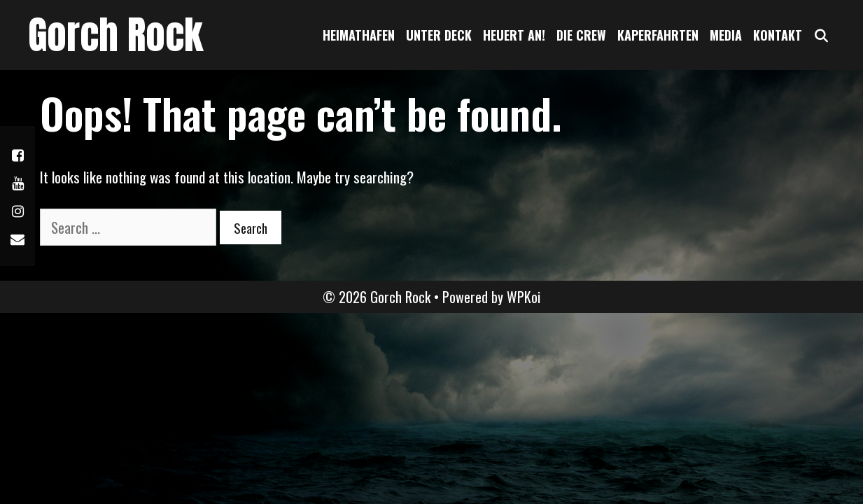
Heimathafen (359, 35)
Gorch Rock (115, 35)
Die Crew (581, 35)
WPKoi (524, 297)
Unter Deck (439, 35)
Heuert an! (514, 35)
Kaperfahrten (658, 35)
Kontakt (778, 35)
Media (726, 35)
